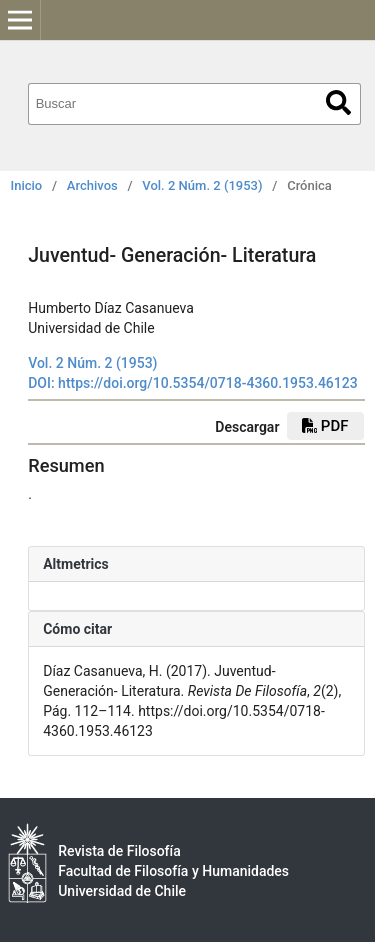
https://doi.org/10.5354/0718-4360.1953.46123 (208, 383)
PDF (325, 426)
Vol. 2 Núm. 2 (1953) (202, 185)
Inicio (27, 185)
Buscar (338, 102)
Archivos (92, 185)
